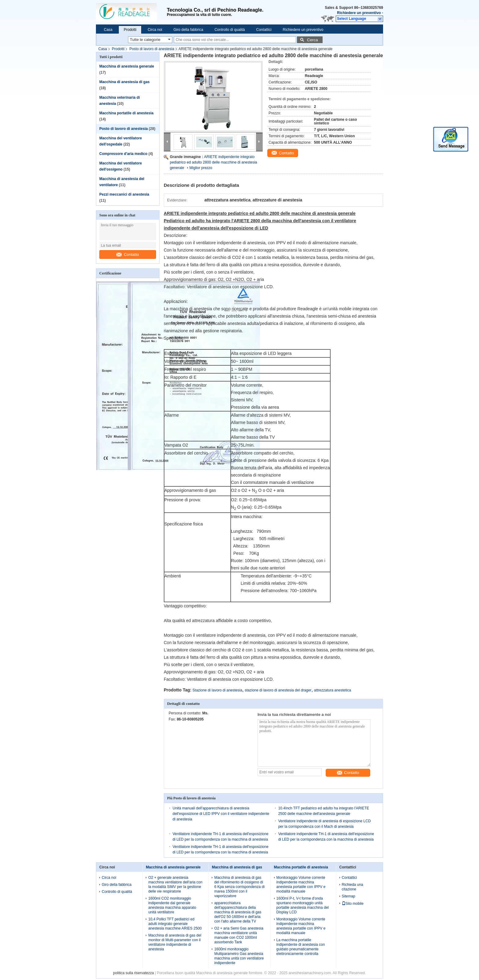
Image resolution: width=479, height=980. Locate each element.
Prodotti (130, 30)
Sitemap (349, 896)
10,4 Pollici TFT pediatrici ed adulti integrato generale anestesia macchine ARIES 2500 (175, 924)
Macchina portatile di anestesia (126, 113)
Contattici (264, 30)
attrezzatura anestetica (333, 690)
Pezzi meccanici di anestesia (124, 194)
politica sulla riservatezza (133, 973)
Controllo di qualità (230, 30)
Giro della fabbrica (188, 30)
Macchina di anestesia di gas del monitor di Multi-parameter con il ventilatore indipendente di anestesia (175, 942)
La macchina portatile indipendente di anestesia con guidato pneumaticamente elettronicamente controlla (301, 947)
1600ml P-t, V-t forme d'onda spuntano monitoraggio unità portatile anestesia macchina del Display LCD (303, 905)
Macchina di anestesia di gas (124, 82)
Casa (108, 30)
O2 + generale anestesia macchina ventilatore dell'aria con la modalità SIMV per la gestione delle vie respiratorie (175, 884)
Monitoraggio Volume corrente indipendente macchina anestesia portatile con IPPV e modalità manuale (301, 884)
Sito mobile (353, 904)
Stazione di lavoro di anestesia (217, 690)
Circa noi (155, 30)
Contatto (128, 254)
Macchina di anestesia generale (127, 66)
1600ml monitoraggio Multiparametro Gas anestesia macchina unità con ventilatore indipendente (239, 956)
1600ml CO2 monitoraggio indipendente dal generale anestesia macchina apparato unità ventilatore (172, 905)
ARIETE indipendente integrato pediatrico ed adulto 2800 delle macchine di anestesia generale (214, 162)
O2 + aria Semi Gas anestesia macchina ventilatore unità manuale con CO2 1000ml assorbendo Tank (239, 935)
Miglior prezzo (201, 168)
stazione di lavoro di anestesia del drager (278, 690)
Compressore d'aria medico (123, 154)
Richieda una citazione (353, 887)
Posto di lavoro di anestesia (152, 49)
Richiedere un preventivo (359, 13)
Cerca (313, 40)
